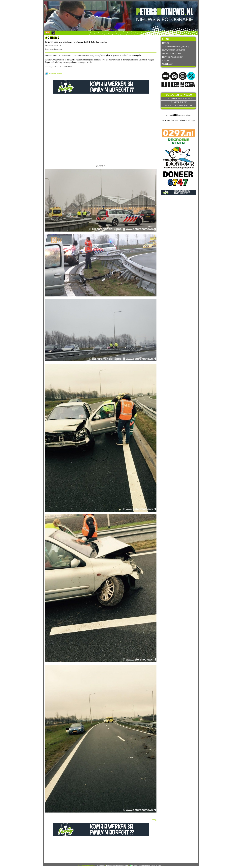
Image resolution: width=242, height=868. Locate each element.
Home (165, 43)
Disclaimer (100, 866)
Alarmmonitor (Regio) (176, 46)
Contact (167, 64)
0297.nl (166, 60)
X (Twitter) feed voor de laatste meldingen (178, 120)
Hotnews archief (172, 57)
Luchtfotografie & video (179, 99)
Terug (154, 820)
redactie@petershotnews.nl (117, 866)
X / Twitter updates (174, 50)
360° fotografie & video (179, 106)
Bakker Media (179, 102)
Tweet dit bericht (56, 74)
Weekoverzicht (172, 53)
